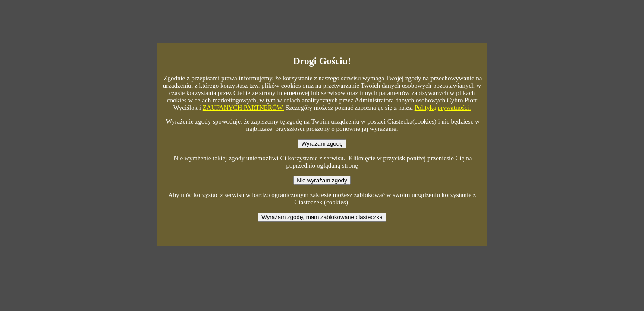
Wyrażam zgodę (322, 144)
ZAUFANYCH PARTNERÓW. (243, 108)
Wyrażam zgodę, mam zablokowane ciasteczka (322, 217)
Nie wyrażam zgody (322, 180)
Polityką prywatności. (443, 108)
